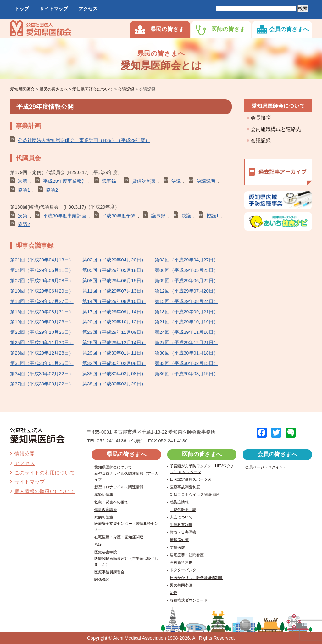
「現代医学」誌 (183, 510)
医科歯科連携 (181, 563)
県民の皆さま (167, 29)
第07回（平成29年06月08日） (42, 280)
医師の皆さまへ (202, 454)
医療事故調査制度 (185, 487)
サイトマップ (54, 9)
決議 (176, 181)
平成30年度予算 (119, 216)
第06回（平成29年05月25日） (186, 270)
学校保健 (177, 547)
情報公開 (25, 454)
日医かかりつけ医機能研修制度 (196, 578)
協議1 (24, 190)
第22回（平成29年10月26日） (42, 332)
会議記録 (261, 140)
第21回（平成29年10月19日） (186, 322)
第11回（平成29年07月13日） (114, 291)
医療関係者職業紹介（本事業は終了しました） (126, 561)
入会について (181, 517)
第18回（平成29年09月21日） (186, 312)
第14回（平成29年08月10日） (114, 301)
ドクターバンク (183, 570)
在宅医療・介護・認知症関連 (119, 537)
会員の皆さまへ (289, 29)
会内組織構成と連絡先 (276, 129)
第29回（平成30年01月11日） (114, 353)
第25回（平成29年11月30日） (42, 342)
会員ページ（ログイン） (266, 467)
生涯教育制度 (181, 525)
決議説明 (206, 181)
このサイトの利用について (45, 473)
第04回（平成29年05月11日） (42, 270)
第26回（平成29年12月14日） (114, 342)
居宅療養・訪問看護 (187, 555)
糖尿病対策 (179, 540)
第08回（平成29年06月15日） (114, 280)
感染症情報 (104, 495)
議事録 (109, 181)
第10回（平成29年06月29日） (42, 291)
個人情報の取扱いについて (45, 491)
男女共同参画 (181, 585)
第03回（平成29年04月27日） (186, 260)
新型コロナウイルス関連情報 (119, 487)
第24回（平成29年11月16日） (186, 332)
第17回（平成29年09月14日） (114, 312)
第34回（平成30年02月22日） (42, 374)
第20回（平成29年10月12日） (114, 322)
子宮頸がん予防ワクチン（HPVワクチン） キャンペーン (202, 469)
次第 (23, 181)
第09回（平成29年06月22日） (186, 280)
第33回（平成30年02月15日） (186, 363)
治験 (98, 545)
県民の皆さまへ (126, 454)
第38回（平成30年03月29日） (114, 384)
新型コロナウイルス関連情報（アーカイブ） (126, 476)
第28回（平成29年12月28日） (42, 353)
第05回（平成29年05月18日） (114, 270)
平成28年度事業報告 (65, 181)
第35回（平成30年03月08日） (114, 374)
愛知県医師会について (278, 106)
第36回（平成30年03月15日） (186, 374)
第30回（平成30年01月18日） (186, 353)
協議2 (52, 190)
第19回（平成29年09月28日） (42, 322)
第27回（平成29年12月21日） (186, 342)
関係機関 (102, 580)
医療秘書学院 (106, 552)
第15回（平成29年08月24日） (186, 301)
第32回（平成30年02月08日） (114, 363)
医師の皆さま (228, 29)
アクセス (88, 9)
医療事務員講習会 (109, 572)
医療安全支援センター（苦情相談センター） (126, 526)
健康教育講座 (106, 510)
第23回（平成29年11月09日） (114, 332)
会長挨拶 (261, 118)
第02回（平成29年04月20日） (114, 260)
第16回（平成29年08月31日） (42, 312)
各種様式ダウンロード (189, 600)
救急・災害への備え (111, 502)
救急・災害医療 (183, 532)
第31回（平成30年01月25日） (42, 363)
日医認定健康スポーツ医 (191, 479)
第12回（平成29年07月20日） (186, 291)
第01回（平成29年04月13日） (42, 260)
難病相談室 (104, 517)
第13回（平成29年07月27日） (42, 301)
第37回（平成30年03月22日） (42, 384)
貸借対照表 (144, 181)
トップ (22, 9)
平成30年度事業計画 (65, 216)
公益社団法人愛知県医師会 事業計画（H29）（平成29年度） (84, 140)
